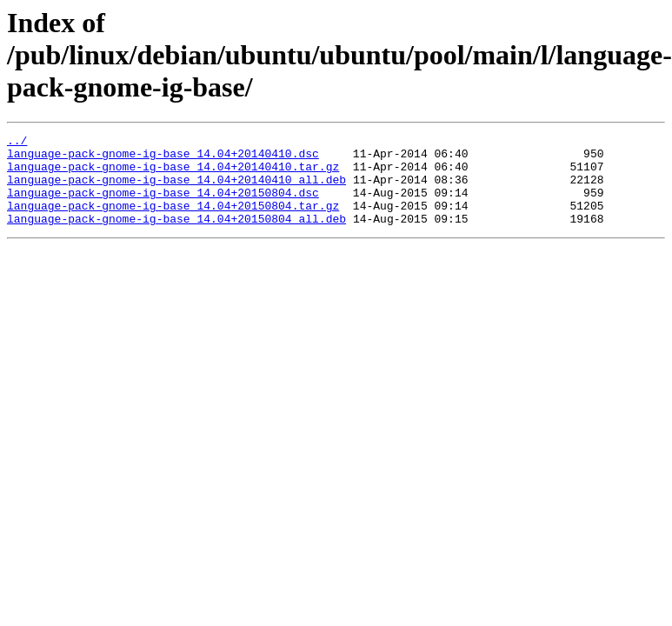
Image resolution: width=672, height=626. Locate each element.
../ (17, 143)
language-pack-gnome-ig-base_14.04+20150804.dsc (163, 205)
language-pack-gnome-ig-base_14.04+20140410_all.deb (176, 190)
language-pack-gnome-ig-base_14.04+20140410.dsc (163, 158)
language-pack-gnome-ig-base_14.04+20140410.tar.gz (173, 174)
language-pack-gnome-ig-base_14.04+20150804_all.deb (176, 236)
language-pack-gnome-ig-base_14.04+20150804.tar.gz (173, 221)
